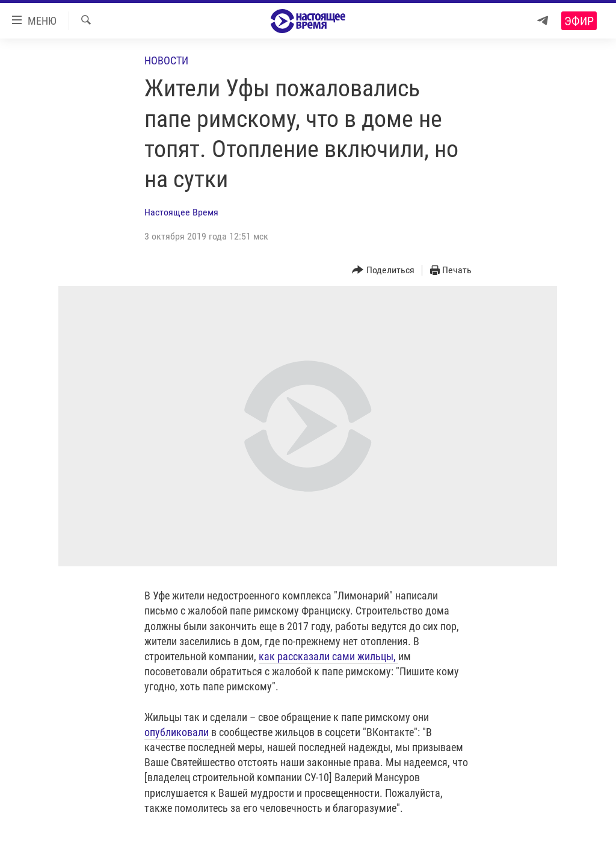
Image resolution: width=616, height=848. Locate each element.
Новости (166, 60)
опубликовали (178, 732)
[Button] (383, 271)
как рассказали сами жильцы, (328, 656)
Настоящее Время (181, 212)
